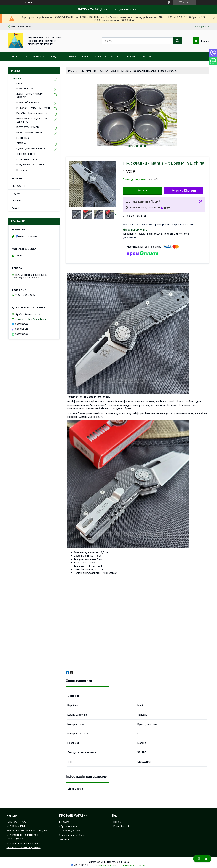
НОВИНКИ (39, 56)
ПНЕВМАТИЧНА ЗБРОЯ (29, 133)
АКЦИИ (16, 208)
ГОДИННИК (23, 138)
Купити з (184, 191)
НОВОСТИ (18, 186)
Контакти (64, 822)
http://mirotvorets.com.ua (28, 314)
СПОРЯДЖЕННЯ (26, 154)
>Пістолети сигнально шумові (23, 843)
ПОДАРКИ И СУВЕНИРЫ (30, 165)
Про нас (17, 200)
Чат (202, 859)
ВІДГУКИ (148, 56)
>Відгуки (64, 840)
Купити (142, 191)
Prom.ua (125, 862)
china (19, 83)
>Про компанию (68, 826)
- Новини (117, 822)
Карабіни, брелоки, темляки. (32, 113)
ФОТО (115, 56)
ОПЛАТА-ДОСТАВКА (76, 56)
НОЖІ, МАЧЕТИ (87, 71)
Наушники (22, 170)
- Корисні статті (120, 826)
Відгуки (16, 193)
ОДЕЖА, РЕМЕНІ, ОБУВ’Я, (31, 149)
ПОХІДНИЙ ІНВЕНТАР (28, 103)
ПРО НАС (131, 56)
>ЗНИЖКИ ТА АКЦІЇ (17, 822)
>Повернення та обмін (72, 835)
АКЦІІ (54, 56)
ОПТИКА (21, 143)
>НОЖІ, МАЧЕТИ (16, 826)
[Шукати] (178, 41)
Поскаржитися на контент (105, 865)
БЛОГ (98, 56)
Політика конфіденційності (133, 865)
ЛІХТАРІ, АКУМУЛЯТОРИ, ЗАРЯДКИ (30, 96)
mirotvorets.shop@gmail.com (30, 319)
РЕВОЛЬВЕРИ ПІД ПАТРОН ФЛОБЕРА (32, 120)
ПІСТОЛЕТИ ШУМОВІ (28, 127)
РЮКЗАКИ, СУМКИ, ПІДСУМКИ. (33, 108)
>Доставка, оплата (70, 831)
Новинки (17, 179)
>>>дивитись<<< (125, 9)
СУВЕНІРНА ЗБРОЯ (27, 159)
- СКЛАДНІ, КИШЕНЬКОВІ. (114, 71)
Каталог (17, 56)
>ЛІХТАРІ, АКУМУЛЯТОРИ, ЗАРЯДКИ (27, 831)
